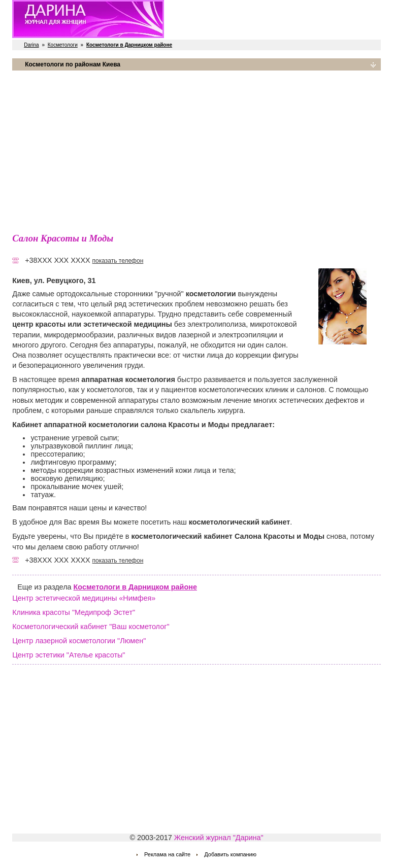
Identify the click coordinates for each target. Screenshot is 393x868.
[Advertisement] (196, 150)
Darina (31, 45)
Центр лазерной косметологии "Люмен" (79, 641)
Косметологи (63, 45)
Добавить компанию (230, 854)
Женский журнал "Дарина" (219, 838)
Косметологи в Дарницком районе (135, 587)
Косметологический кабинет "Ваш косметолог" (91, 627)
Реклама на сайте (167, 854)
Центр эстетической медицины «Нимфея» (84, 598)
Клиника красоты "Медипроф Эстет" (74, 612)
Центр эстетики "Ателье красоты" (69, 655)
